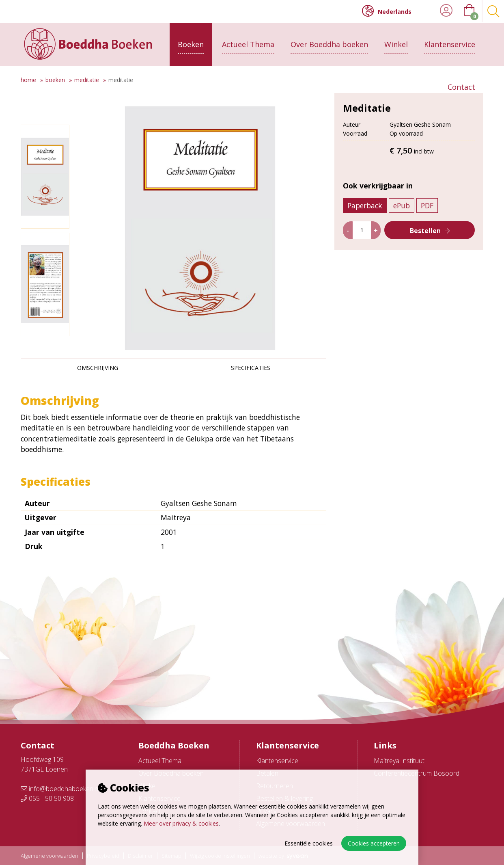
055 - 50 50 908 (47, 798)
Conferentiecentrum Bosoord (417, 773)
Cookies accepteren (374, 843)
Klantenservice (450, 43)
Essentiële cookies (309, 843)
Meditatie (87, 80)
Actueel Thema (248, 43)
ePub (402, 219)
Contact (461, 86)
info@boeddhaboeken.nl (60, 789)
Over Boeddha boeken (329, 43)
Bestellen (425, 244)
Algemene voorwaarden (50, 856)
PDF (428, 219)
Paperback (365, 219)
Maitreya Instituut (399, 761)
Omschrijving (98, 368)
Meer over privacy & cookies (181, 823)
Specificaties (251, 368)
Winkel (396, 43)
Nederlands (387, 11)
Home (28, 80)
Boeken (191, 43)
